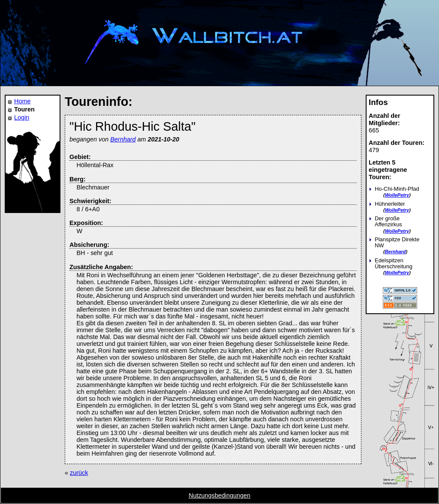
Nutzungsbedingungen (219, 495)
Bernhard (395, 252)
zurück (79, 473)
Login (22, 117)
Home (22, 101)
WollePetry (397, 195)
